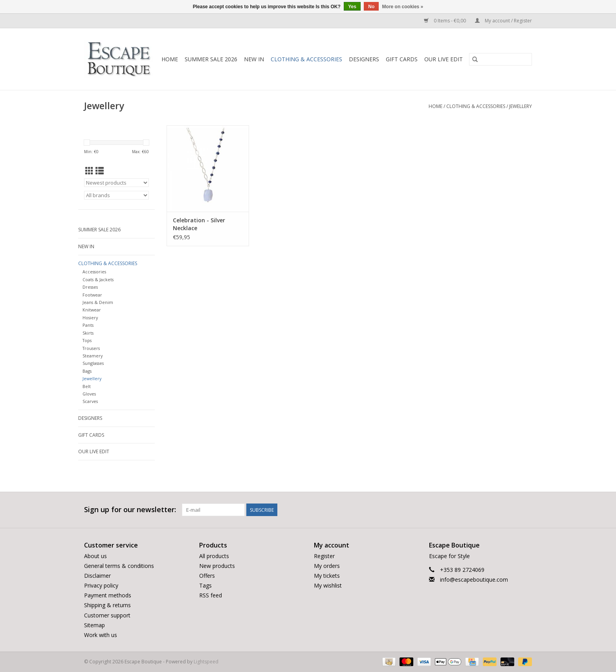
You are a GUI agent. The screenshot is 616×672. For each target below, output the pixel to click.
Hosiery (90, 318)
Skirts (88, 333)
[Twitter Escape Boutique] (511, 510)
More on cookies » (403, 7)
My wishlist (328, 585)
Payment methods (108, 595)
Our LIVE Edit (444, 59)
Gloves (89, 394)
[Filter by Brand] (116, 195)
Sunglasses (93, 363)
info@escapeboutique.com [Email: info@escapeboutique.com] (474, 580)
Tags (205, 585)
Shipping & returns (107, 605)
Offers (207, 576)
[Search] (500, 59)
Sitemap (94, 625)
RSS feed (211, 595)
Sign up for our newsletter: (130, 510)
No (371, 7)
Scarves (90, 401)
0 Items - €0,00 (445, 21)
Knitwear (92, 310)
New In (254, 59)
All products (214, 556)
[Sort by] (116, 183)
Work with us (101, 635)
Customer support (107, 615)
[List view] (100, 171)
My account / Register (503, 21)
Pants (88, 325)
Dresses (90, 287)
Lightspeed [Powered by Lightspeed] (206, 662)
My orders (327, 566)
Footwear (92, 295)
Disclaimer (97, 576)
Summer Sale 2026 (211, 59)
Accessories (94, 272)
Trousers (91, 348)
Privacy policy (101, 585)
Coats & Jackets (98, 279)
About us (95, 556)
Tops (87, 340)
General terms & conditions (119, 566)
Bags (87, 371)
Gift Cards (402, 59)
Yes (352, 7)
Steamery (93, 356)
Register (324, 556)
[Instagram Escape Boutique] (526, 510)
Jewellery (521, 106)
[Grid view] (89, 171)
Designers (364, 59)
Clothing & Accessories (306, 59)
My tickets (327, 576)
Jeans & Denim (98, 302)
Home (170, 59)
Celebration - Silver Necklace (199, 224)
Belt (87, 386)
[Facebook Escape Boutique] (497, 510)
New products (217, 566)
